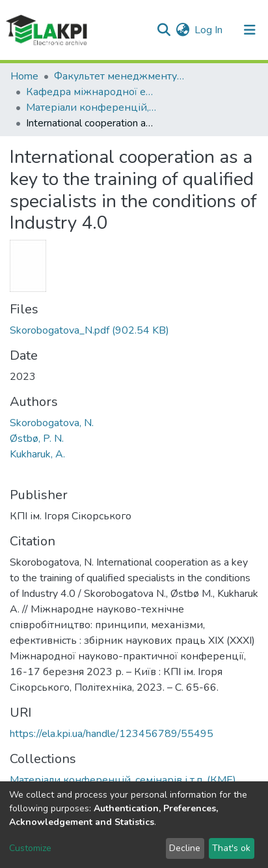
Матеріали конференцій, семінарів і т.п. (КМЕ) (91, 108)
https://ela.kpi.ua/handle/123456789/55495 (112, 734)
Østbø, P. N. (37, 439)
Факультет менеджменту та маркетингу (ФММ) (119, 76)
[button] (182, 30)
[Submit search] (164, 30)
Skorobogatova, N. (52, 423)
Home (24, 76)
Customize (30, 848)
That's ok (231, 848)
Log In (209, 30)
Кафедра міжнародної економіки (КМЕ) (91, 92)
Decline (185, 848)
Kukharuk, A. (37, 454)
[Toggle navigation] (250, 30)
